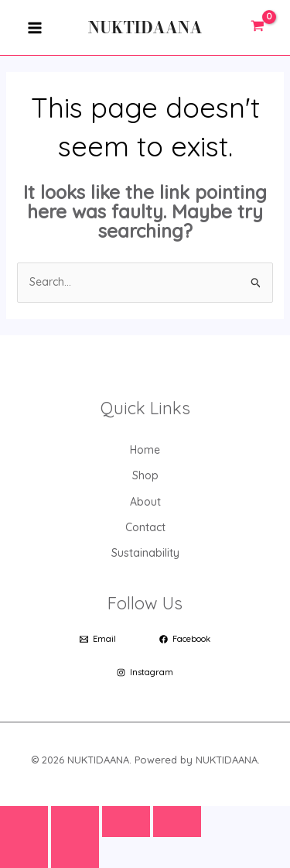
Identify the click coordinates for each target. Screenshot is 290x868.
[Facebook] (185, 639)
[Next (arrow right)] (75, 853)
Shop (145, 475)
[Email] (98, 639)
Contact (145, 527)
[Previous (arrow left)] (24, 853)
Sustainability (145, 553)
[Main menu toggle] (34, 27)
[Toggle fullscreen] (75, 822)
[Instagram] (145, 672)
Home (145, 450)
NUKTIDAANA (145, 27)
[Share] (126, 822)
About (145, 502)
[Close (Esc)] (177, 822)
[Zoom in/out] (24, 822)
